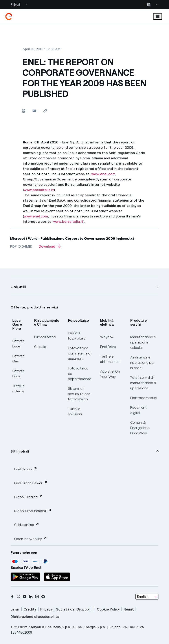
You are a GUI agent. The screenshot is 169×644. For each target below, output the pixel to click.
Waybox (107, 337)
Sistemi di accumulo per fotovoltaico (79, 394)
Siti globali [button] (20, 451)
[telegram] (43, 597)
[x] (18, 597)
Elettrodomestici (143, 398)
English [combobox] (143, 597)
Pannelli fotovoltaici (77, 336)
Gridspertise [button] (27, 524)
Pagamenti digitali (139, 410)
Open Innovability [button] (31, 539)
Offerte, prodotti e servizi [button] (34, 307)
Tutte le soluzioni (75, 411)
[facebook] (12, 597)
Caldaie (40, 347)
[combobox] (147, 597)
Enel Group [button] (26, 469)
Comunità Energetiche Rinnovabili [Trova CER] (140, 428)
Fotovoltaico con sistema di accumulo (80, 353)
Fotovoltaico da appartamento (80, 374)
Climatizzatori (45, 337)
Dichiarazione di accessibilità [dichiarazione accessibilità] (35, 617)
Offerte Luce (18, 344)
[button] (34, 111)
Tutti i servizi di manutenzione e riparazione (143, 383)
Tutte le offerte (18, 389)
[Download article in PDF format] (50, 248)
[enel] (9, 17)
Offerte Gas (18, 359)
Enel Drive (108, 347)
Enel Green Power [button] (31, 483)
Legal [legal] (15, 609)
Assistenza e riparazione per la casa (142, 363)
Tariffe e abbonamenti (111, 359)
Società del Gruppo (73, 609)
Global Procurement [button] (33, 511)
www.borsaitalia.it (39, 190)
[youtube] (25, 597)
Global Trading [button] (28, 497)
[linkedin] (31, 597)
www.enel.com (103, 174)
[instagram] (37, 597)
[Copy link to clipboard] (45, 111)
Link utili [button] (18, 287)
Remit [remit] (129, 609)
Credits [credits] (30, 609)
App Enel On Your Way (110, 374)
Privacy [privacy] (46, 609)
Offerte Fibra (18, 374)
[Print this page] (23, 111)
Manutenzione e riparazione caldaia (143, 342)
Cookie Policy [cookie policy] (108, 609)
